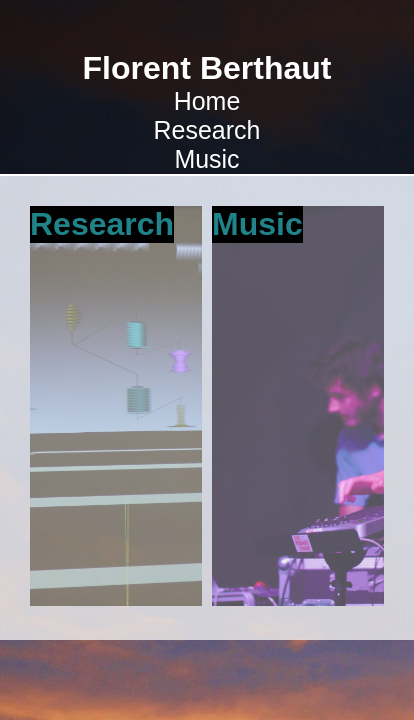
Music (206, 159)
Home (207, 101)
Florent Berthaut (207, 68)
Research (207, 130)
